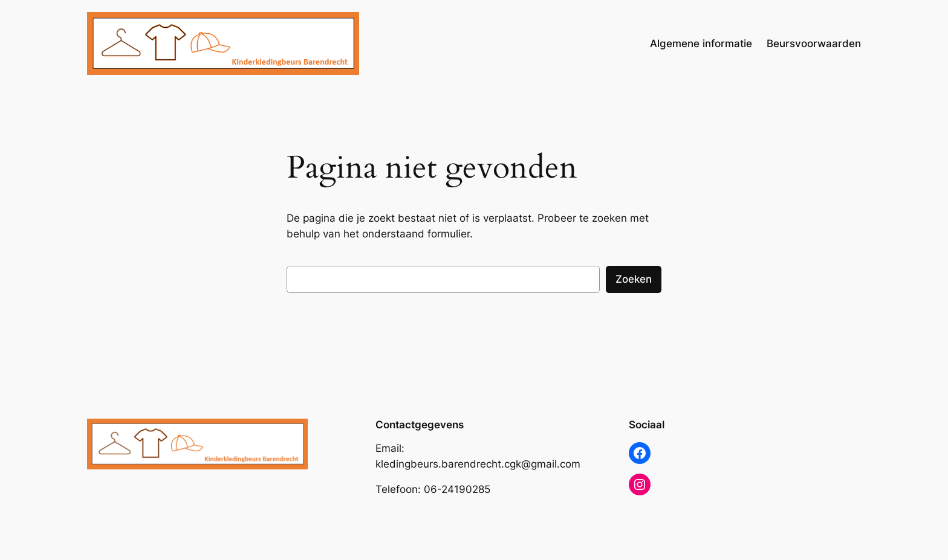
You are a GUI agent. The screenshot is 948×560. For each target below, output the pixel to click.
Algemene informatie (701, 43)
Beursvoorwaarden (814, 43)
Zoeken (634, 279)
